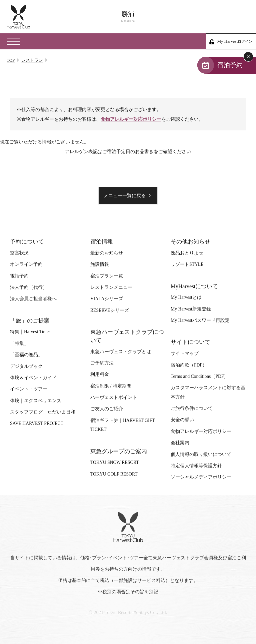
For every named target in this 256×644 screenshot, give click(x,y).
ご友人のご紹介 (107, 409)
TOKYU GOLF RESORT (114, 474)
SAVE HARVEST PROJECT (37, 423)
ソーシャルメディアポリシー (201, 477)
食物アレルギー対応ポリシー (131, 119)
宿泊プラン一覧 (107, 276)
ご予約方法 (102, 363)
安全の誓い (182, 420)
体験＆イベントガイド (33, 378)
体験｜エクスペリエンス (36, 401)
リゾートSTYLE (187, 264)
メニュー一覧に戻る (125, 196)
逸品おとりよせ (187, 253)
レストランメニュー (111, 287)
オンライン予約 (26, 264)
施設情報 (100, 264)
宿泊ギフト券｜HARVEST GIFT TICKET (122, 425)
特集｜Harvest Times (30, 332)
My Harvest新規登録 (191, 309)
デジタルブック (26, 366)
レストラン (32, 60)
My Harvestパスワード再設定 (200, 320)
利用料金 (100, 374)
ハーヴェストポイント (114, 397)
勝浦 (128, 17)
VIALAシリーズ (107, 299)
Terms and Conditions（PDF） (199, 376)
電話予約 (19, 276)
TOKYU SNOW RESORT (115, 462)
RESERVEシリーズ (110, 310)
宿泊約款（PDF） (189, 365)
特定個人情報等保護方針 (196, 466)
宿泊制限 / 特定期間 (111, 386)
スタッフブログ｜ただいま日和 (43, 412)
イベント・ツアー (29, 389)
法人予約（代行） (29, 287)
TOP (11, 60)
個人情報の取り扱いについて (201, 454)
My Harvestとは (186, 297)
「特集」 (19, 343)
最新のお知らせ (107, 253)
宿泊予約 (230, 65)
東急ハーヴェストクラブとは (121, 352)
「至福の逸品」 (26, 355)
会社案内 (180, 443)
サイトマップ (185, 353)
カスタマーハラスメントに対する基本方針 (208, 392)
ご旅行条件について (192, 408)
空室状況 (19, 253)
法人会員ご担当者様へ (33, 299)
